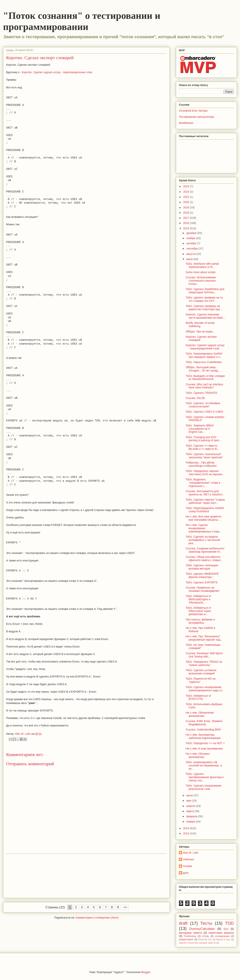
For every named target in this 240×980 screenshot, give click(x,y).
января (191, 822)
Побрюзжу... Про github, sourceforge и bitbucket (201, 464)
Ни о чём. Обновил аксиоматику (198, 755)
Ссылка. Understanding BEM (203, 730)
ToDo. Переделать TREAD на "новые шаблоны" (204, 663)
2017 (187, 218)
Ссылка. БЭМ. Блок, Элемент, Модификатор (204, 723)
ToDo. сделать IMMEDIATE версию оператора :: (202, 575)
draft (183, 923)
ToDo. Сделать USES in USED (204, 412)
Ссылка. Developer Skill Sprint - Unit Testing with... (205, 655)
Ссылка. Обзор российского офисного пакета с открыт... (204, 558)
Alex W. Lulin (191, 853)
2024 (187, 186)
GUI (226, 929)
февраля (192, 816)
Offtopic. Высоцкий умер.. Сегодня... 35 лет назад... (203, 369)
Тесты (206, 923)
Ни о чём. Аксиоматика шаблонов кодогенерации (203, 736)
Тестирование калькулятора (197, 117)
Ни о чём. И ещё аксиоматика (204, 749)
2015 (187, 228)
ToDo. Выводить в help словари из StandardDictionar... (205, 378)
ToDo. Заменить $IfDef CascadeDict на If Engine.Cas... (200, 429)
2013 (187, 833)
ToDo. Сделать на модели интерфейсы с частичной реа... (203, 540)
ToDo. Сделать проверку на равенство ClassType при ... (204, 308)
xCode (206, 936)
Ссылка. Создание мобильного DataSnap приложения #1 (205, 550)
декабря (192, 233)
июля (190, 259)
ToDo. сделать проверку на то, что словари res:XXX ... (205, 299)
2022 (187, 197)
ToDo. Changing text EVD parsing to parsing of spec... (204, 439)
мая (189, 801)
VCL (210, 939)
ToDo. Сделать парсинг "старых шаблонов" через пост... (205, 501)
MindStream (186, 123)
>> (125, 907)
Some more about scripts (201, 272)
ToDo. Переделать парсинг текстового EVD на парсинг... (205, 473)
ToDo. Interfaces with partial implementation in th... (202, 265)
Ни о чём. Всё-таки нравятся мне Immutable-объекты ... (204, 518)
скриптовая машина (221, 933)
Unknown (188, 859)
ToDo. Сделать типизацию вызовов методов (202, 567)
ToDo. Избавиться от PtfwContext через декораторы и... (199, 611)
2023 (187, 192)
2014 (187, 828)
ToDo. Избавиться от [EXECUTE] (199, 697)
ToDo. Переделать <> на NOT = (205, 743)
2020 (187, 202)
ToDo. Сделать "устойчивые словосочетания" (203, 405)
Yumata (187, 866)
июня (190, 795)
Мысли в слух (223, 939)
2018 (187, 213)
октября (192, 243)
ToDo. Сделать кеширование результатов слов (204, 787)
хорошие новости (207, 943)
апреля (191, 806)
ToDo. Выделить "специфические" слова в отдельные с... (203, 483)
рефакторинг (186, 939)
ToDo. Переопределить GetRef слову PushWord (205, 510)
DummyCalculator (202, 929)
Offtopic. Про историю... (200, 332)
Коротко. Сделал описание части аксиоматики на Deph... (205, 316)
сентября (192, 249)
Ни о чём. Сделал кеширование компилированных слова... (204, 528)
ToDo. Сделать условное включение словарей (201, 672)
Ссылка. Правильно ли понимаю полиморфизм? (203, 589)
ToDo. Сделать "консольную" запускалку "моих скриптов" (204, 456)
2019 (187, 207)
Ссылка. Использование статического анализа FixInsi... (201, 281)
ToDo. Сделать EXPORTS (202, 582)
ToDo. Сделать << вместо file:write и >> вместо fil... (202, 447)
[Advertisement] (86, 876)
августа (191, 254)
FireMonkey (190, 936)
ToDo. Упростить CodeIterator (204, 362)
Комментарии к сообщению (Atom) (97, 918)
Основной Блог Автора (193, 111)
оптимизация (222, 936)
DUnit (201, 939)
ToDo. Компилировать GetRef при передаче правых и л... (204, 355)
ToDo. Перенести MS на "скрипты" (201, 680)
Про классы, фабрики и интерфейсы (200, 621)
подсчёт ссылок (187, 943)
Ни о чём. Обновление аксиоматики (200, 714)
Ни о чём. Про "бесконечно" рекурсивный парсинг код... (204, 638)
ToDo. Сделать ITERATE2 (202, 393)
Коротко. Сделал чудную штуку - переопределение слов (57, 72)
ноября (191, 238)
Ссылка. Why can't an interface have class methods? (204, 386)
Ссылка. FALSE (195, 398)
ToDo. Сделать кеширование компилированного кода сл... (205, 689)
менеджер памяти (190, 933)
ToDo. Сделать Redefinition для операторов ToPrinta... (205, 291)
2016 (187, 223)
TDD (229, 923)
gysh (186, 873)
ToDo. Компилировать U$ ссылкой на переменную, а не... (204, 765)
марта (190, 811)
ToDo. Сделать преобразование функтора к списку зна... (205, 777)
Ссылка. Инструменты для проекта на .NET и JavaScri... (205, 493)
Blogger (146, 972)
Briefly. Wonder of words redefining (200, 325)
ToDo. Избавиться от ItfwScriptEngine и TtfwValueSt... (199, 599)
